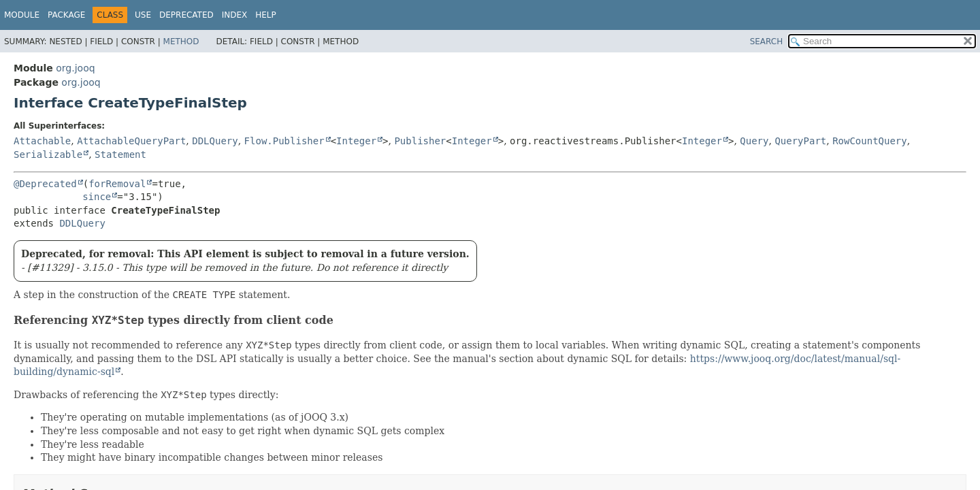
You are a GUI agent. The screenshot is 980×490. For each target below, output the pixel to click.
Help (266, 15)
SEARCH (767, 42)
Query (754, 141)
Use (143, 15)
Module (22, 15)
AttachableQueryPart (131, 141)
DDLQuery (215, 141)
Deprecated (186, 15)
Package (66, 15)
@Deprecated (45, 184)
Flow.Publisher (284, 141)
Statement (120, 154)
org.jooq (75, 68)
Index (235, 15)
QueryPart (800, 141)
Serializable (48, 154)
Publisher (420, 141)
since (97, 197)
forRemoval (117, 184)
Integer (356, 141)
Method (181, 42)
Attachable (42, 141)
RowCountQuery (870, 141)
